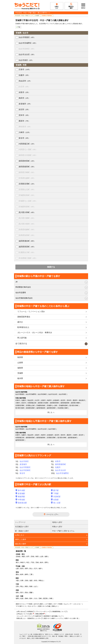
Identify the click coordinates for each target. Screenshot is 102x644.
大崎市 (25, 132)
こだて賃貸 (48, 604)
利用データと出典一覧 (71, 618)
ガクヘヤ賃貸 (58, 604)
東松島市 (25, 127)
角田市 (24, 98)
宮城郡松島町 (27, 195)
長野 (26, 568)
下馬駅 (55, 493)
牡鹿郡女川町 (27, 252)
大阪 (17, 580)
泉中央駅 (20, 490)
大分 (36, 598)
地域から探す (57, 522)
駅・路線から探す (22, 531)
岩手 (28, 556)
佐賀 (22, 598)
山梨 (17, 568)
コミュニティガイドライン (25, 616)
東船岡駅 (20, 497)
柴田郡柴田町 (27, 167)
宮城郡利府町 (27, 207)
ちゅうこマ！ (68, 604)
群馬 (46, 562)
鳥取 (26, 586)
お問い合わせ (21, 612)
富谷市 (24, 138)
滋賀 (31, 580)
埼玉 (28, 562)
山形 (42, 556)
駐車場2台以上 (23, 327)
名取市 (24, 92)
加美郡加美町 (27, 235)
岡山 (22, 586)
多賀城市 (25, 104)
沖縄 (51, 598)
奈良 (36, 580)
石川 (36, 568)
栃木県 (20, 378)
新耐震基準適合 (24, 317)
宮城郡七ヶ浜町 (28, 201)
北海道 (18, 556)
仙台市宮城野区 (28, 43)
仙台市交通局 (21, 293)
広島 (17, 586)
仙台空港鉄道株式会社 (24, 298)
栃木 (42, 562)
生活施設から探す (22, 527)
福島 (46, 556)
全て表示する (21, 344)
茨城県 (20, 373)
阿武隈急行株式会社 (23, 287)
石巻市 (25, 69)
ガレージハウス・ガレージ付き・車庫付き (35, 333)
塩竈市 (24, 75)
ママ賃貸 (29, 604)
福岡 (17, 598)
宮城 (32, 556)
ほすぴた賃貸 (38, 604)
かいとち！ (78, 604)
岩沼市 (24, 109)
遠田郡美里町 (27, 247)
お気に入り (20, 535)
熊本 (31, 598)
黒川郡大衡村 (27, 224)
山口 (36, 586)
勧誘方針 (38, 616)
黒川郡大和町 (27, 212)
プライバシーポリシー (42, 612)
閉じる (50, 412)
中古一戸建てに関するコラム (63, 531)
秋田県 (20, 357)
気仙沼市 (25, 81)
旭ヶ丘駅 (56, 503)
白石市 (24, 87)
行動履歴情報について (59, 612)
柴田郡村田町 (27, 161)
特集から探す (57, 527)
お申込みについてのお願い (25, 614)
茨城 (37, 562)
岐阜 (22, 574)
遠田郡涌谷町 (27, 241)
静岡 (26, 574)
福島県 (20, 368)
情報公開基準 (40, 614)
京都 (26, 580)
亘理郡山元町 (27, 189)
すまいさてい (32, 606)
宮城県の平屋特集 (47, 16)
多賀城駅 (20, 493)
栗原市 (24, 121)
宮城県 (37, 16)
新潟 (22, 568)
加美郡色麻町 (27, 230)
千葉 (32, 562)
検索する (51, 267)
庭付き (20, 322)
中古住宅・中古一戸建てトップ (24, 16)
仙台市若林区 (27, 49)
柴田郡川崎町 (27, 172)
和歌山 (41, 580)
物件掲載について (57, 616)
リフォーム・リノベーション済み (31, 311)
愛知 (17, 574)
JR (17, 282)
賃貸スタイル (20, 604)
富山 (31, 568)
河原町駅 (56, 497)
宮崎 (40, 598)
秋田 (37, 556)
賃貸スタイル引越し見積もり (48, 606)
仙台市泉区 (26, 60)
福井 (40, 568)
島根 (31, 586)
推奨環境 (46, 616)
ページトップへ (52, 514)
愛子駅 (55, 490)
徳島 (17, 592)
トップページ (20, 522)
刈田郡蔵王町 (27, 144)
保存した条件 (21, 539)
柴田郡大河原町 (28, 155)
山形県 (20, 363)
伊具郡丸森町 (27, 178)
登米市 (24, 115)
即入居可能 (22, 338)
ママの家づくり (21, 606)
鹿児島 (45, 598)
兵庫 (22, 580)
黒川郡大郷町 (27, 218)
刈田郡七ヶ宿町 (28, 149)
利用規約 (30, 612)
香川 (22, 592)
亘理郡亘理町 (27, 184)
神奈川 (23, 562)
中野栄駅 (20, 500)
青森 (23, 556)
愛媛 (31, 592)
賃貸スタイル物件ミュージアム (53, 618)
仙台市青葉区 (27, 37)
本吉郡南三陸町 (28, 258)
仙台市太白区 (27, 54)
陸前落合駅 (21, 503)
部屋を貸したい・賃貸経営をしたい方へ (29, 618)
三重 (31, 574)
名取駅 (55, 500)
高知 (26, 592)
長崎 (26, 598)
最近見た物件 (21, 544)
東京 (17, 562)
